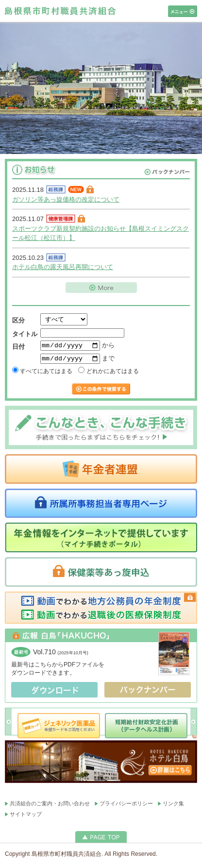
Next (194, 724)
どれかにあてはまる (108, 374)
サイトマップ (26, 817)
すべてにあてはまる (42, 374)
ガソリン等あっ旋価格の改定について (66, 199)
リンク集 (173, 806)
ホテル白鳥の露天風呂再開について (63, 267)
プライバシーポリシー (126, 806)
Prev (8, 724)
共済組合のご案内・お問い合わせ (50, 806)
